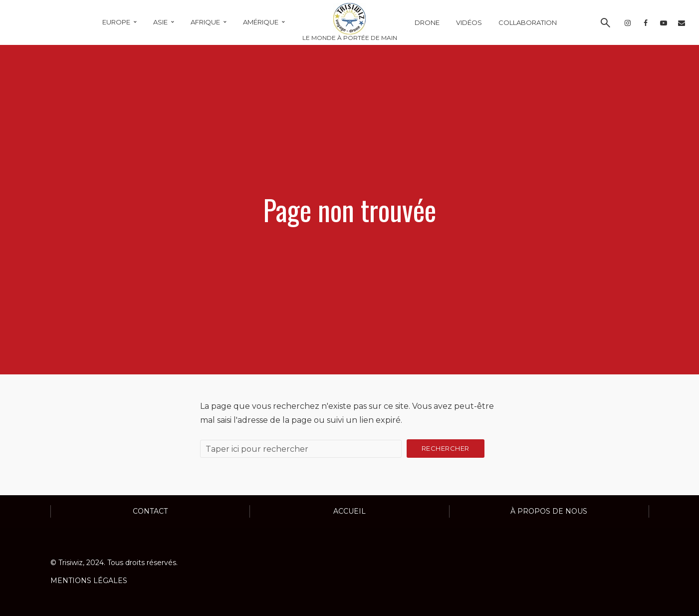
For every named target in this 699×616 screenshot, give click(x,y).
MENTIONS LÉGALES (89, 581)
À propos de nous (549, 511)
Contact (150, 511)
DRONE (427, 22)
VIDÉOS (469, 22)
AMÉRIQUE (261, 22)
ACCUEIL (349, 511)
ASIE (160, 22)
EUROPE (116, 22)
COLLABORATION (528, 22)
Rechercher (446, 448)
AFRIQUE (205, 22)
